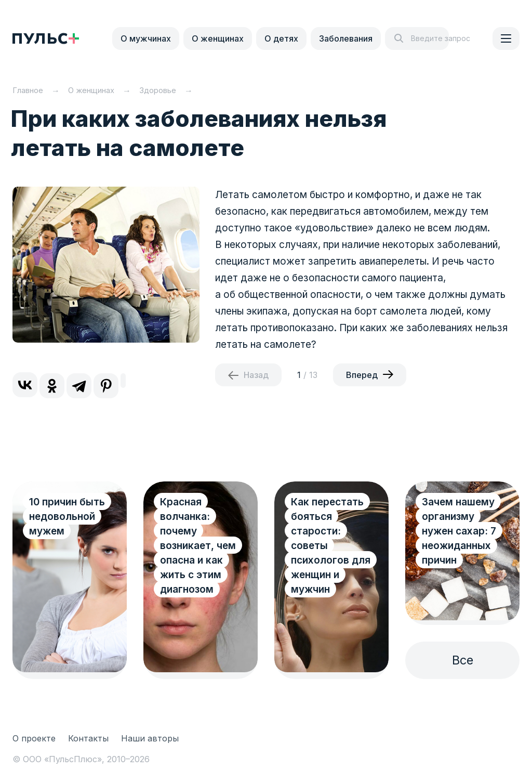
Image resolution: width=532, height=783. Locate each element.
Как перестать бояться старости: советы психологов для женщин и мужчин (331, 546)
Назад (256, 375)
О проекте (34, 738)
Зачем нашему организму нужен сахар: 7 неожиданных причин (459, 531)
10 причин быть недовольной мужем (67, 517)
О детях (281, 38)
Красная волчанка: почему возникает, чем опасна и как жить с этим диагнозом (198, 546)
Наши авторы (150, 738)
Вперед (362, 375)
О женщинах (218, 38)
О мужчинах (146, 38)
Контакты (88, 738)
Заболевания (346, 38)
